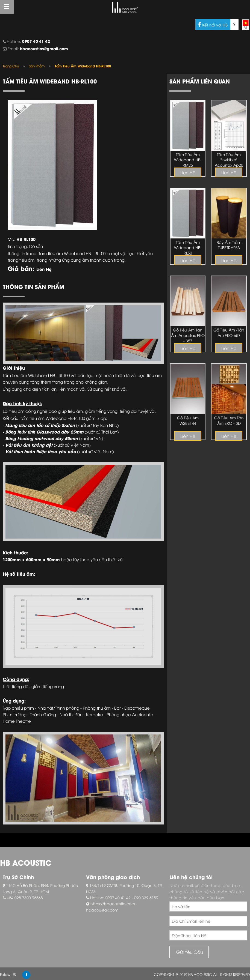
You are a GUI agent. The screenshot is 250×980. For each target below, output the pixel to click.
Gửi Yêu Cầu (189, 952)
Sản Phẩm (37, 66)
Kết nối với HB (218, 24)
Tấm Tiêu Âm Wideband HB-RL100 (83, 66)
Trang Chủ (11, 66)
